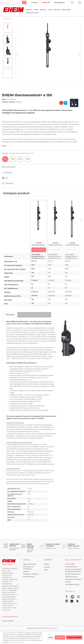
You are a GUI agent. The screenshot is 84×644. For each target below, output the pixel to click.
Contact (26, 572)
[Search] (24, 2)
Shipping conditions (31, 574)
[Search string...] (11, 2)
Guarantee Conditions (73, 579)
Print (6, 178)
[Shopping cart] (80, 2)
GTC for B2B (70, 564)
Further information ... (18, 642)
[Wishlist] (72, 3)
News (46, 570)
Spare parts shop (30, 564)
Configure (60, 637)
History (47, 564)
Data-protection (71, 577)
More (4, 146)
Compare (9, 172)
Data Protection (71, 567)
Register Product (10, 167)
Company (34, 2)
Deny (51, 638)
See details (56, 250)
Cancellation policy (72, 585)
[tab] (10, 315)
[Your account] (59, 3)
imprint (68, 582)
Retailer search (29, 577)
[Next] (79, 54)
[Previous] (17, 54)
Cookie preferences (73, 574)
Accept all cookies (74, 637)
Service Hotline (8, 621)
